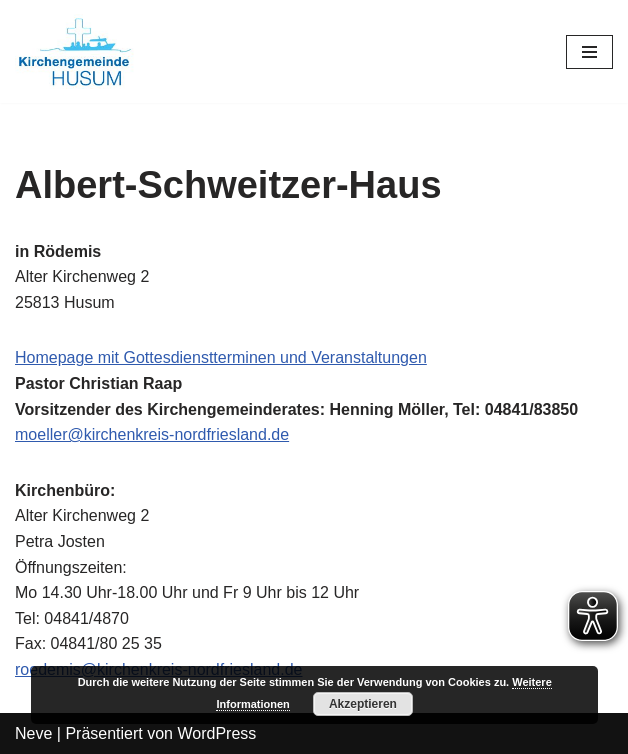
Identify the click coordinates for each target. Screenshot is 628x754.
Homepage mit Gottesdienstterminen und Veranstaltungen (221, 357)
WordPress (216, 733)
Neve (33, 733)
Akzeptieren (363, 704)
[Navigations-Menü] (589, 52)
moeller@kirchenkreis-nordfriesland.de (152, 434)
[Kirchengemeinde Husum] (75, 51)
